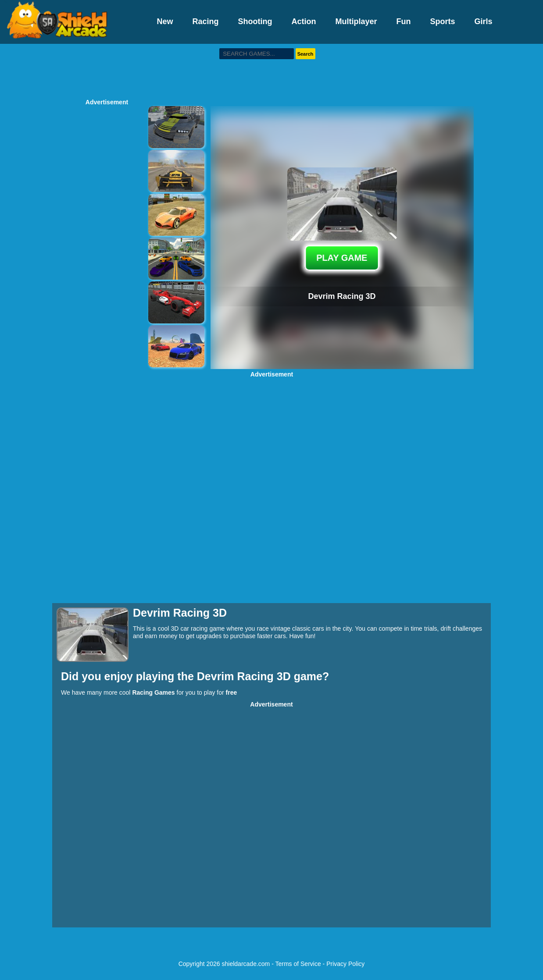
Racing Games (153, 692)
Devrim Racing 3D (245, 676)
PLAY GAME (342, 258)
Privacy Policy (345, 964)
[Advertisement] (271, 70)
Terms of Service (298, 964)
